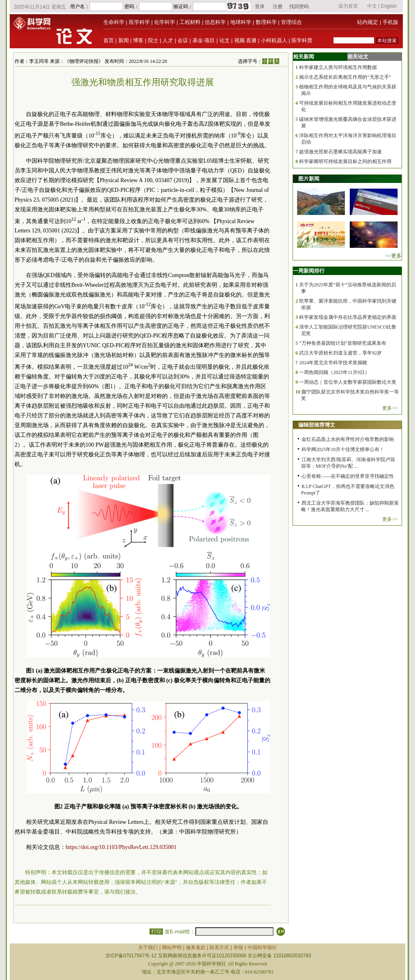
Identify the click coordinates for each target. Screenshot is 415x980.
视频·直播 (246, 40)
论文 (225, 40)
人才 (168, 40)
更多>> (390, 408)
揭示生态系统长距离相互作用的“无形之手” (345, 77)
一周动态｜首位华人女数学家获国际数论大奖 (348, 382)
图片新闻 (309, 179)
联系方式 (219, 948)
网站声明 (172, 948)
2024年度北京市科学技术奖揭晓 (333, 363)
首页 (109, 40)
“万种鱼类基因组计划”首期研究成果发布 (343, 343)
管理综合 (291, 22)
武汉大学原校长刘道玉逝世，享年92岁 (340, 353)
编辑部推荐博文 (317, 425)
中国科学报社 (262, 948)
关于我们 (148, 948)
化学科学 (165, 22)
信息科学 (215, 22)
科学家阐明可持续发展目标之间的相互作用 (345, 161)
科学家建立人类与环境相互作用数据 (338, 67)
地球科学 (241, 22)
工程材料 (190, 22)
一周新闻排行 (309, 271)
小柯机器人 (274, 40)
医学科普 (302, 40)
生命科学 (114, 22)
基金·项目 (204, 40)
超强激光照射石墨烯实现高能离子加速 (340, 152)
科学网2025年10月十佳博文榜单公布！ (343, 449)
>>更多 (393, 256)
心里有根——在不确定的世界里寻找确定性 (348, 476)
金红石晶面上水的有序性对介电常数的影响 (348, 439)
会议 (183, 40)
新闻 (124, 40)
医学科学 (139, 22)
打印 (156, 932)
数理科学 (266, 22)
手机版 (390, 22)
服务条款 (196, 948)
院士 (153, 40)
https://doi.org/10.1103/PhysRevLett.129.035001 (121, 847)
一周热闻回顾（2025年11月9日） (334, 372)
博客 (138, 40)
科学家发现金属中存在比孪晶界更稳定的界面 (348, 317)
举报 (238, 948)
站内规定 (368, 22)
